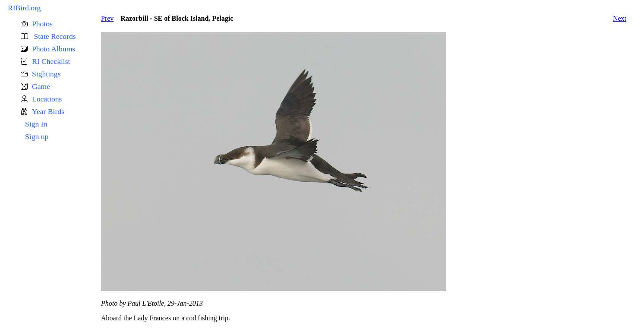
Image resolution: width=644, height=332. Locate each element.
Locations (47, 99)
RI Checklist (51, 61)
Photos (42, 24)
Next (620, 18)
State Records (54, 36)
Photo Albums (54, 49)
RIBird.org (24, 8)
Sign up (37, 136)
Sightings (46, 74)
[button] (55, 24)
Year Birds (48, 111)
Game (41, 86)
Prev (107, 18)
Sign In (36, 124)
